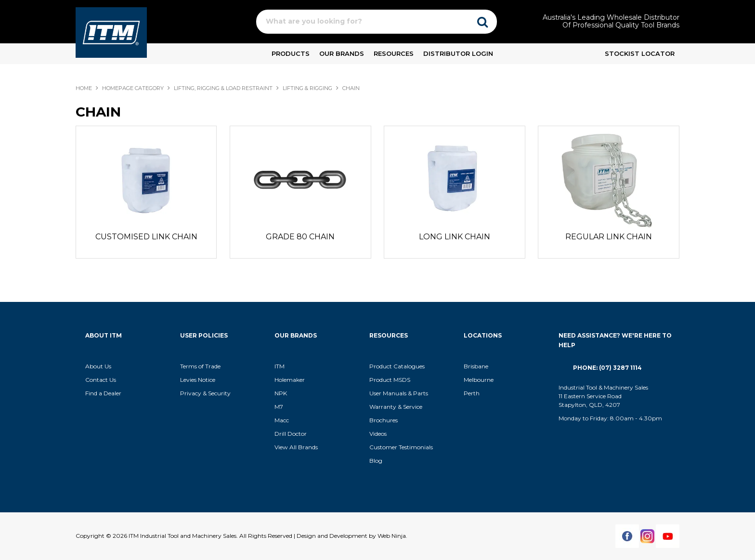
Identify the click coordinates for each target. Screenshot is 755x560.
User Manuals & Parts (399, 393)
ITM (280, 366)
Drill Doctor (291, 434)
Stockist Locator (640, 53)
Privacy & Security (206, 393)
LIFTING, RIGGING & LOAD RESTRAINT (223, 88)
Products (291, 53)
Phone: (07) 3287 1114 (607, 368)
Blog (376, 461)
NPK (281, 393)
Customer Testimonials (401, 447)
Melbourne (479, 380)
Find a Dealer (103, 393)
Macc (282, 420)
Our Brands (342, 53)
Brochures (384, 420)
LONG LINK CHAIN (455, 237)
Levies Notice (198, 380)
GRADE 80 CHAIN (300, 237)
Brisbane (476, 366)
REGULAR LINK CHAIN (609, 237)
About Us (98, 366)
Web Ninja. (392, 536)
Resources (394, 53)
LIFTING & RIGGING (307, 88)
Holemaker (290, 380)
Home (84, 88)
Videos (378, 434)
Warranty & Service (396, 407)
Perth (472, 393)
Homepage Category (133, 88)
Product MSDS (390, 380)
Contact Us (101, 380)
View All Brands (296, 447)
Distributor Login (458, 53)
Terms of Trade (200, 366)
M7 (279, 407)
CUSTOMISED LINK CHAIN (146, 237)
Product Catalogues (397, 366)
